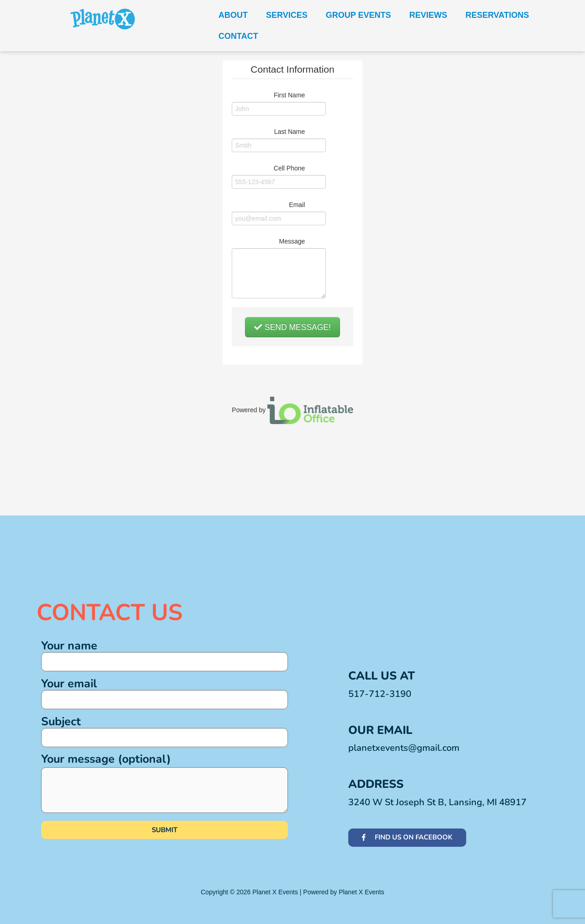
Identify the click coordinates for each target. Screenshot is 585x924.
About (233, 15)
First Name (289, 95)
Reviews (428, 15)
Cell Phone (290, 168)
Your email (165, 693)
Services (287, 15)
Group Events (359, 15)
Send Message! (292, 327)
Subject (165, 730)
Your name (165, 655)
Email (297, 205)
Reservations (497, 15)
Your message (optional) (165, 782)
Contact (238, 36)
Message (292, 241)
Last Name (290, 132)
